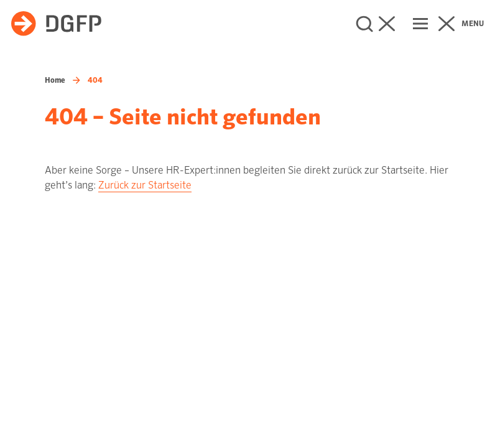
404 (95, 80)
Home (55, 80)
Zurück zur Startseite (145, 185)
